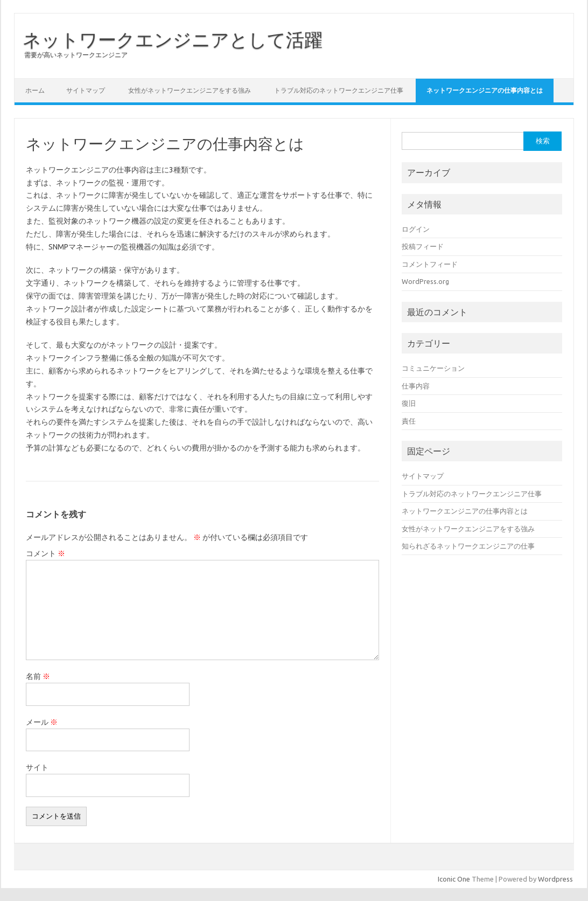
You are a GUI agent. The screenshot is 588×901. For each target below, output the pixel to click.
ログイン (416, 229)
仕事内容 (416, 386)
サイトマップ (86, 90)
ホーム (35, 90)
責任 (409, 421)
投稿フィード (423, 246)
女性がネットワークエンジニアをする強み (190, 90)
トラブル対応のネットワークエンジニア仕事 (339, 90)
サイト (37, 767)
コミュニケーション (433, 368)
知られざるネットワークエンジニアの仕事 (468, 546)
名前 (38, 676)
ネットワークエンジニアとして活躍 (173, 39)
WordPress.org (425, 281)
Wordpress (555, 879)
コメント (45, 553)
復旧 (409, 403)
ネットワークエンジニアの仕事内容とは (485, 90)
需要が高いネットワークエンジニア (76, 55)
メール (42, 722)
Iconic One (454, 879)
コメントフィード (430, 264)
